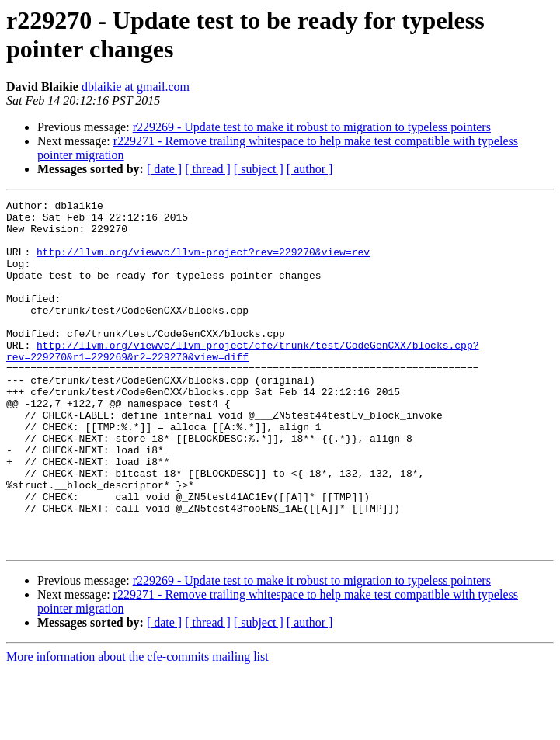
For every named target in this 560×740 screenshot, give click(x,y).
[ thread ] (208, 169)
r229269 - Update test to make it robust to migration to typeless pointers (312, 127)
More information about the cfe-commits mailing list (137, 726)
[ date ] (164, 169)
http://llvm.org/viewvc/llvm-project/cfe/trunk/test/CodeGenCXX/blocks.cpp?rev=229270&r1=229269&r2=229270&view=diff (242, 382)
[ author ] (310, 169)
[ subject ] (259, 169)
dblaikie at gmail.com (136, 87)
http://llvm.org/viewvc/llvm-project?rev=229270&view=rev (203, 263)
